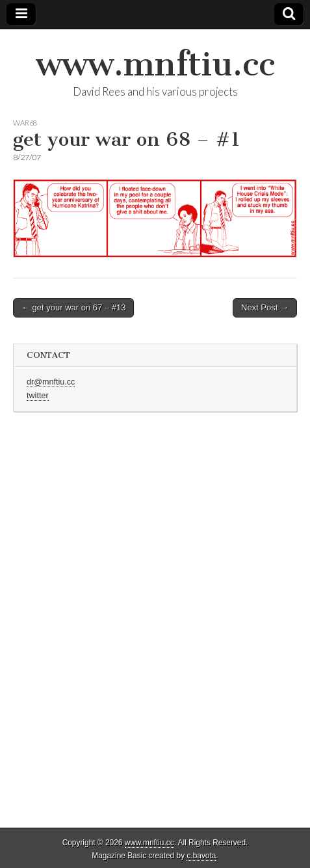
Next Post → (265, 307)
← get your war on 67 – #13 (73, 307)
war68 (25, 123)
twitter (38, 396)
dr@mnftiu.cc (51, 382)
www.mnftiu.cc (155, 64)
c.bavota (201, 856)
